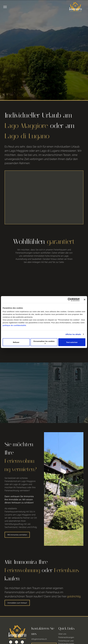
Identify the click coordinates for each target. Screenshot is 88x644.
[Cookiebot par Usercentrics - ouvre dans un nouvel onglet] (69, 299)
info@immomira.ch (39, 634)
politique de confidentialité (14, 325)
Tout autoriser (72, 342)
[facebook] (11, 638)
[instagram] (16, 638)
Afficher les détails (73, 334)
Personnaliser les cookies (44, 342)
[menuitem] (71, 629)
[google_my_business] (22, 638)
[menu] (5, 7)
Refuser (16, 342)
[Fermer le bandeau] (85, 299)
